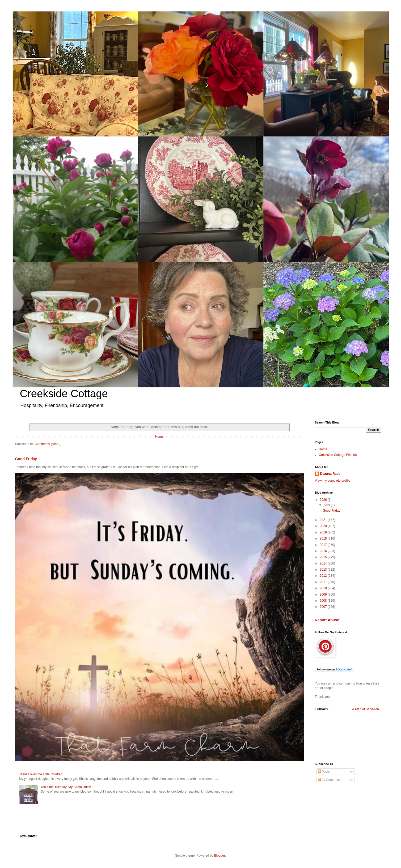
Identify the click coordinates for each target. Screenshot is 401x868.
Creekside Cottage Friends (338, 455)
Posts (324, 772)
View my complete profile (333, 481)
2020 (324, 526)
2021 (324, 520)
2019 (324, 532)
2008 (324, 601)
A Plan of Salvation (366, 709)
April (327, 505)
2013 (324, 570)
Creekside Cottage (64, 394)
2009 (324, 595)
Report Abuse (327, 620)
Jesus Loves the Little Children (41, 774)
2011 (324, 582)
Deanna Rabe (330, 474)
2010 (324, 588)
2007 (324, 607)
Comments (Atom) (47, 444)
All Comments (330, 780)
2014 (324, 563)
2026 (324, 500)
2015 (324, 557)
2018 (324, 538)
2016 (324, 551)
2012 (324, 576)
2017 (324, 545)
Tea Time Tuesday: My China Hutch (66, 787)
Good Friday (26, 459)
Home (159, 437)
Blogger (220, 856)
